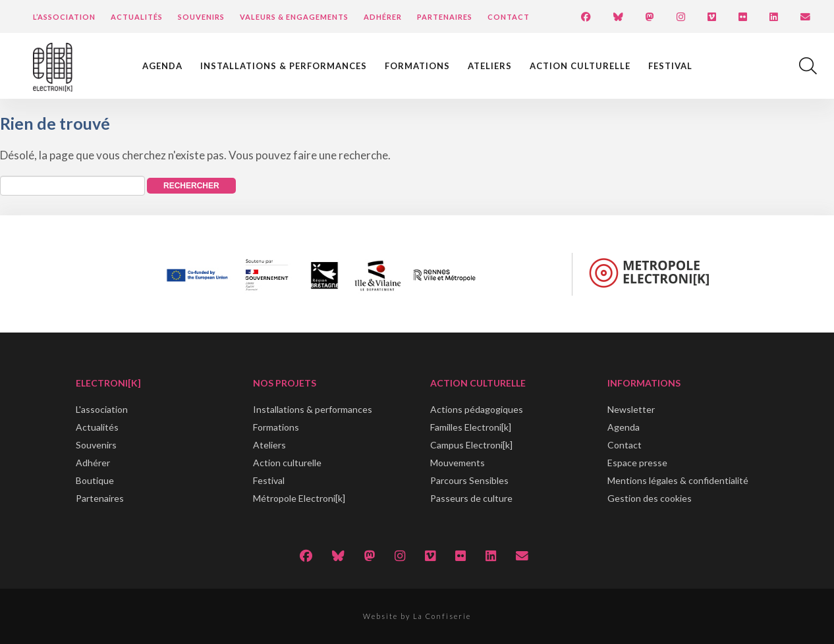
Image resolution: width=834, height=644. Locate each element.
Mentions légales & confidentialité (678, 480)
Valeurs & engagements (294, 17)
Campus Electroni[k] (471, 445)
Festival (670, 66)
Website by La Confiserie (417, 616)
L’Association (64, 17)
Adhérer (383, 17)
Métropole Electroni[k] (299, 498)
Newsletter (631, 409)
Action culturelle (580, 66)
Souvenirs (201, 17)
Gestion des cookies (650, 498)
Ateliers (490, 66)
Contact (509, 17)
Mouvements (458, 463)
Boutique (95, 480)
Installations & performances (284, 66)
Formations (417, 66)
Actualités (137, 17)
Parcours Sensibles (469, 480)
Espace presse (637, 463)
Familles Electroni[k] (471, 427)
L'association (102, 409)
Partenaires (445, 17)
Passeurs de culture (471, 498)
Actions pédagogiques (477, 409)
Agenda (162, 66)
